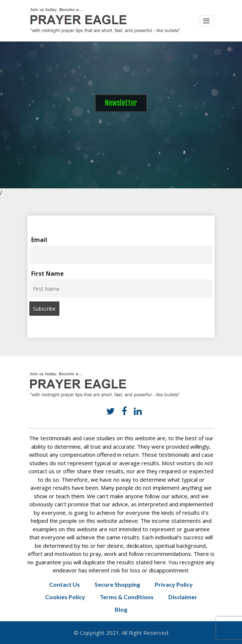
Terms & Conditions (127, 597)
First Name (47, 274)
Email (39, 240)
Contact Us (65, 584)
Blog (121, 609)
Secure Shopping (117, 584)
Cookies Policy (65, 597)
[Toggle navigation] (206, 21)
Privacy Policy (174, 584)
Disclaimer (183, 597)
